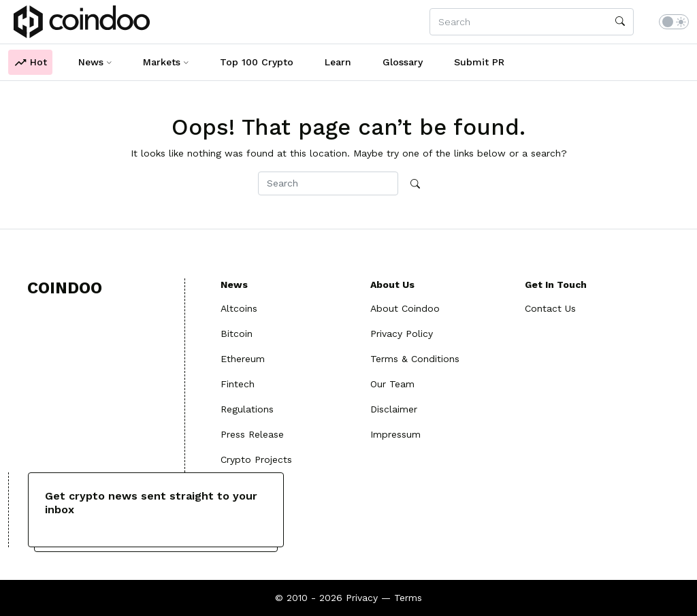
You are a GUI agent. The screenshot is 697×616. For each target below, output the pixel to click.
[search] (620, 22)
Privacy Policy (402, 334)
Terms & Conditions (415, 359)
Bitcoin (237, 334)
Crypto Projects (256, 459)
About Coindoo (405, 308)
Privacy (362, 598)
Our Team (392, 384)
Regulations (247, 409)
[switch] (674, 22)
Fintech (238, 384)
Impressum (395, 434)
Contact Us (550, 308)
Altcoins (239, 308)
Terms (408, 598)
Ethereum (243, 359)
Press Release (252, 434)
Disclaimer (394, 409)
